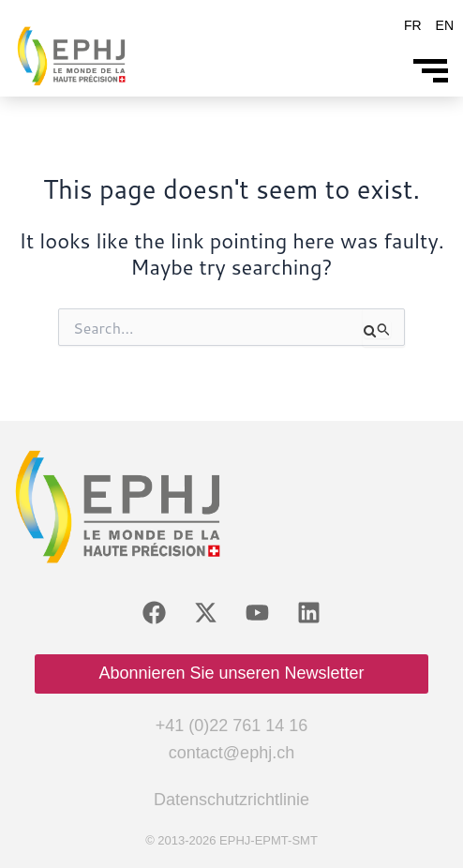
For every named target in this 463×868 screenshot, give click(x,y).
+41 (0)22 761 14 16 (232, 726)
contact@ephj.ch (231, 753)
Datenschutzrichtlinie (231, 800)
